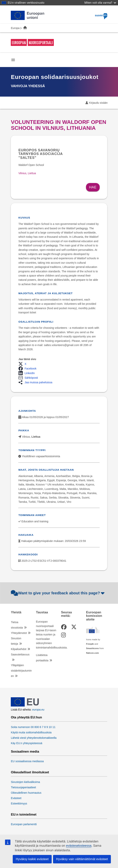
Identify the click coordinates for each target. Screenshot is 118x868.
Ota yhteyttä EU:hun (26, 717)
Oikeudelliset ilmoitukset (30, 772)
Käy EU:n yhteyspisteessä (27, 743)
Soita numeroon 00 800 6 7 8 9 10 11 (33, 727)
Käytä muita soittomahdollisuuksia (31, 732)
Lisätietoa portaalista (42, 658)
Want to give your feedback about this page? (58, 593)
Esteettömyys (19, 803)
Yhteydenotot (19, 633)
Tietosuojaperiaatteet (23, 787)
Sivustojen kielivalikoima (25, 782)
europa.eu (38, 710)
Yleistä (16, 612)
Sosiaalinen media (25, 752)
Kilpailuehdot (19, 649)
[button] (23, 364)
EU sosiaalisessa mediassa (27, 761)
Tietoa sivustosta (17, 625)
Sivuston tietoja (16, 641)
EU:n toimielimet (24, 815)
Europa (15, 28)
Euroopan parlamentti (24, 824)
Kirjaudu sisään (98, 103)
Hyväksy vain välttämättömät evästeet (82, 859)
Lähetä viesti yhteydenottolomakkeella (34, 738)
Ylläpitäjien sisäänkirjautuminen (21, 671)
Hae (93, 187)
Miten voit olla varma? (100, 3)
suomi (101, 15)
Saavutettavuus (20, 654)
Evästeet (16, 798)
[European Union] (25, 706)
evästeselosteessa (79, 846)
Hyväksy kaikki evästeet (32, 859)
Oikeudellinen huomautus (26, 793)
